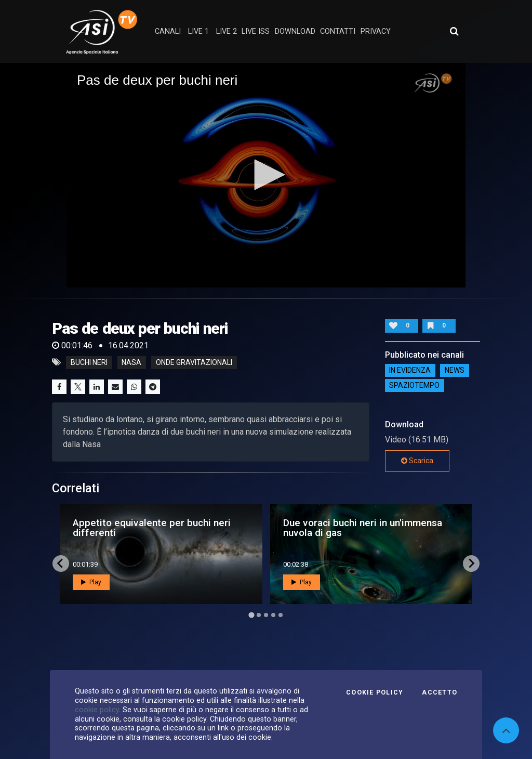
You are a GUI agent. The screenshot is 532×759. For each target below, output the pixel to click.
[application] (266, 175)
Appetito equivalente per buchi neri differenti (152, 528)
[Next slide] (471, 564)
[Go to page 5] (281, 615)
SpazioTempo (414, 386)
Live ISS (256, 31)
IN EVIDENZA (410, 371)
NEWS (455, 371)
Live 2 (227, 31)
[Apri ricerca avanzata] (454, 31)
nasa (131, 362)
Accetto (440, 692)
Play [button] (91, 582)
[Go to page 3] (266, 615)
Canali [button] (168, 31)
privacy (376, 31)
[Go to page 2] (259, 615)
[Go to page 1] (251, 615)
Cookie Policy (375, 692)
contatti (338, 31)
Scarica (417, 461)
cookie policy (97, 710)
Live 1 (198, 31)
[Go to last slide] (61, 564)
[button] (266, 175)
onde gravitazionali (194, 362)
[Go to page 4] (273, 615)
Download (295, 31)
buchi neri (89, 362)
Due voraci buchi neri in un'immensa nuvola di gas (363, 528)
